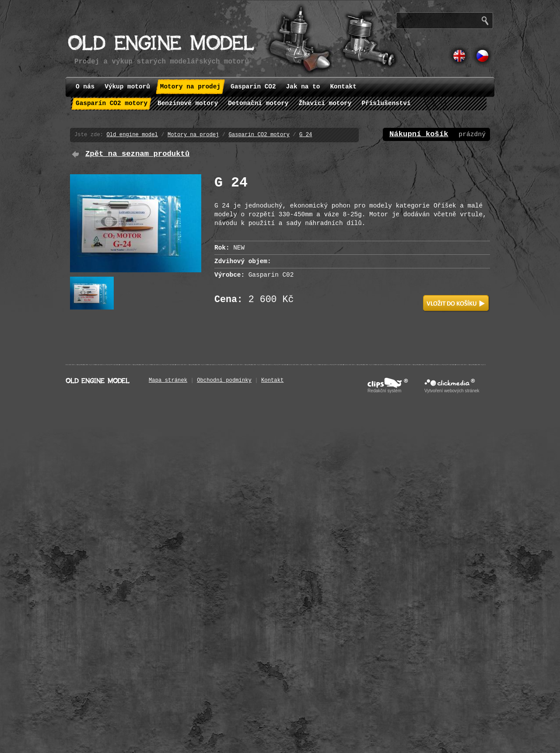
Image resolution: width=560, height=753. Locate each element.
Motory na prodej (193, 135)
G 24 (306, 135)
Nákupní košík (419, 134)
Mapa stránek (168, 380)
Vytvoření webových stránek (452, 391)
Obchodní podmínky (224, 380)
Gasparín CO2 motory (259, 135)
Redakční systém (384, 391)
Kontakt (272, 380)
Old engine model (132, 135)
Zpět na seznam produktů (137, 154)
